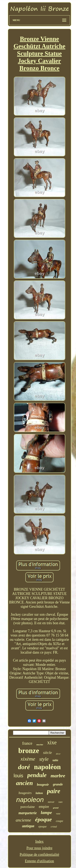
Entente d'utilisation (40, 861)
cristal (54, 827)
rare (61, 802)
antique (28, 826)
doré (24, 767)
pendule (37, 775)
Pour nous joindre (39, 848)
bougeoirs (25, 793)
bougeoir (43, 785)
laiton (39, 793)
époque (43, 819)
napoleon (30, 800)
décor (58, 754)
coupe (60, 821)
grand (56, 808)
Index (39, 842)
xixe (52, 742)
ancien (24, 783)
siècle (48, 753)
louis (18, 776)
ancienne (23, 820)
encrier (40, 744)
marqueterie (28, 813)
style (44, 759)
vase (58, 814)
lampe (46, 812)
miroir (51, 802)
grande (58, 784)
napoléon (47, 767)
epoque (43, 827)
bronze (29, 751)
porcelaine (28, 807)
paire (54, 791)
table (56, 760)
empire (44, 807)
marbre (58, 776)
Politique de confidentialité (39, 855)
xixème (28, 759)
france (27, 743)
